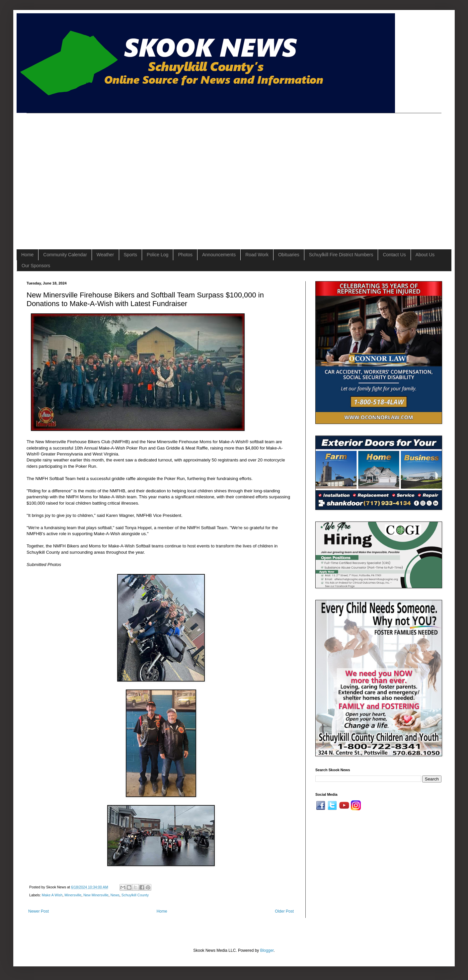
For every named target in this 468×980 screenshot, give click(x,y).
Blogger (267, 950)
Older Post (284, 911)
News (115, 895)
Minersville (73, 895)
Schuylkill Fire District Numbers (341, 255)
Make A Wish (52, 895)
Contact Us (394, 255)
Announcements (219, 255)
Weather (105, 255)
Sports (130, 255)
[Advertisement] (62, 175)
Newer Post (39, 911)
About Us (425, 255)
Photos (185, 255)
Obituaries (289, 255)
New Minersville (96, 895)
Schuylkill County (135, 895)
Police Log (157, 255)
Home (27, 255)
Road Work (257, 255)
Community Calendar (65, 255)
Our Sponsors (36, 266)
